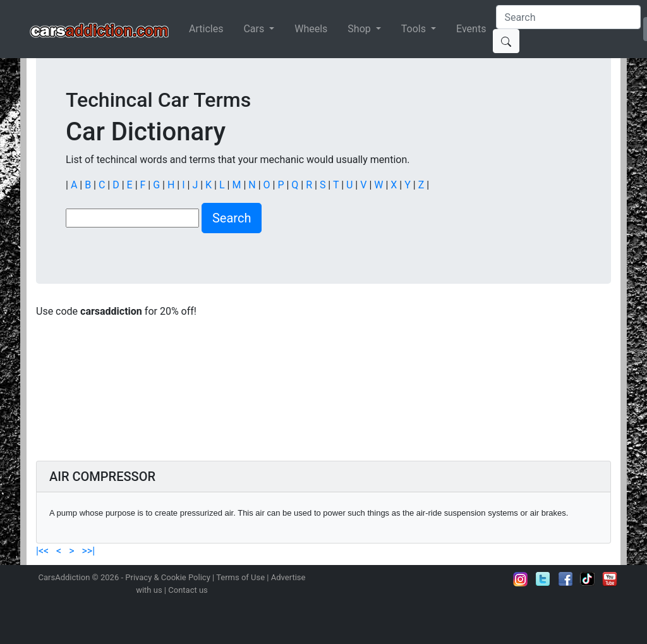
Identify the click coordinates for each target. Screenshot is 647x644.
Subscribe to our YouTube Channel (610, 579)
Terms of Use (240, 577)
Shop (360, 29)
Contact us (188, 590)
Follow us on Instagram (521, 579)
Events (471, 29)
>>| (87, 551)
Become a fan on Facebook (565, 579)
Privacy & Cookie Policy (168, 577)
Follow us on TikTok (588, 579)
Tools (415, 29)
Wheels (311, 29)
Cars (255, 29)
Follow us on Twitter (543, 579)
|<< (44, 551)
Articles (206, 29)
